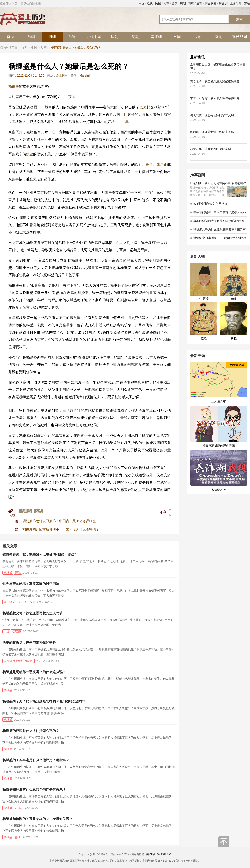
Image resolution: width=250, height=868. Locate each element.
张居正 (162, 165)
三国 (177, 37)
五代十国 (94, 37)
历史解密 (211, 3)
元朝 (166, 3)
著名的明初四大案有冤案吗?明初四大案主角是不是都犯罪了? (219, 222)
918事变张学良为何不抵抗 (209, 204)
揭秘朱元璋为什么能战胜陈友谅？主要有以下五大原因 (218, 231)
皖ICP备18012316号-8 (159, 854)
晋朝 (175, 3)
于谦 (124, 115)
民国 (158, 3)
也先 (143, 107)
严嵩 (125, 122)
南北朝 (156, 37)
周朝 (183, 3)
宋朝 (73, 37)
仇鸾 (30, 154)
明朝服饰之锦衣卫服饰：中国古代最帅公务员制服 (59, 521)
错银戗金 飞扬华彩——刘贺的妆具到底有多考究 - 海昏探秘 (218, 239)
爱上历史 (62, 75)
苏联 (247, 3)
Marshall (85, 75)
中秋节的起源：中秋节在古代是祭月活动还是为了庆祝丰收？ (218, 214)
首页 (10, 37)
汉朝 (198, 37)
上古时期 (236, 3)
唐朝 (115, 37)
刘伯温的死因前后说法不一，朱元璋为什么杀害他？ (61, 529)
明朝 (52, 37)
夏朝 (199, 3)
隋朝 (135, 37)
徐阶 (138, 165)
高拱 (149, 165)
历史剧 (223, 3)
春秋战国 (240, 37)
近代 (150, 3)
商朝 (191, 3)
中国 (142, 3)
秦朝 (219, 37)
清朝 (31, 37)
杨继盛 (14, 86)
